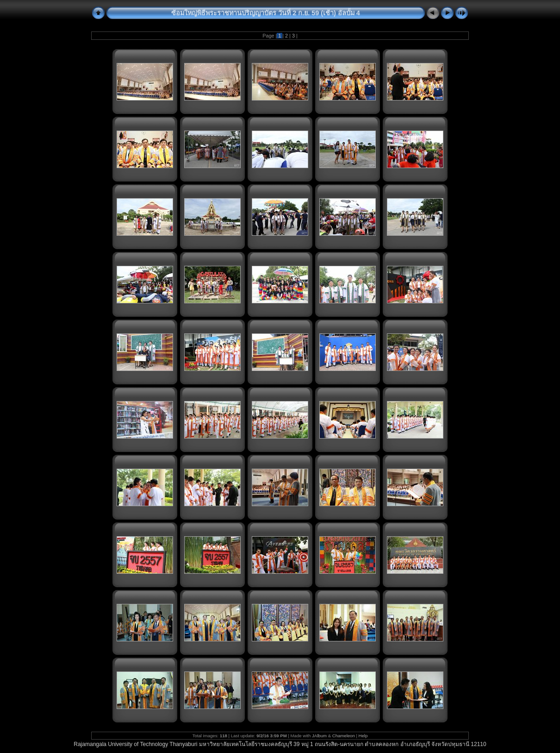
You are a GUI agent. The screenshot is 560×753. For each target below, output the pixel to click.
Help (363, 736)
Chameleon (344, 736)
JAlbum (319, 736)
